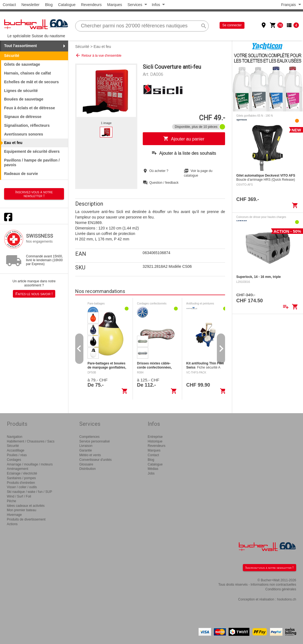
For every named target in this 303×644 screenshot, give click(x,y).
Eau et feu (102, 47)
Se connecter (232, 25)
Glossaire (86, 464)
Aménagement (18, 469)
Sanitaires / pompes (21, 478)
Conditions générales (281, 589)
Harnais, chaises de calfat (27, 73)
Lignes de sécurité (21, 91)
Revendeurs (91, 5)
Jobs (151, 473)
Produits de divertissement (26, 519)
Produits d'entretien (21, 483)
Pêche (11, 501)
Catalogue (67, 5)
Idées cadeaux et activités (26, 506)
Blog (49, 5)
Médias (153, 469)
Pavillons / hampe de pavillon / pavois (32, 163)
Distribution (88, 469)
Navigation (15, 437)
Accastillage (16, 450)
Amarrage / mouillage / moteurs (30, 464)
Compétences (89, 437)
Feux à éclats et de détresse (30, 108)
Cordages (14, 460)
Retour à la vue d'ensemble (98, 55)
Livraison (86, 446)
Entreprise (155, 437)
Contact (9, 5)
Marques (115, 5)
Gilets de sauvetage (22, 64)
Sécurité (82, 47)
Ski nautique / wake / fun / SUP (29, 492)
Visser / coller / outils (22, 487)
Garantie (86, 450)
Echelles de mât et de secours (31, 82)
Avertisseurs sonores (24, 134)
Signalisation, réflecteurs (27, 125)
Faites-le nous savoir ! (34, 294)
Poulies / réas (17, 455)
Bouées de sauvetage (24, 99)
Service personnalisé (94, 441)
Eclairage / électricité (22, 473)
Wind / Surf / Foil (19, 496)
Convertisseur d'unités (95, 460)
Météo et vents (90, 455)
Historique (155, 441)
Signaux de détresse (23, 117)
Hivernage (14, 515)
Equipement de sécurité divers (32, 151)
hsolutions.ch (287, 599)
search (204, 26)
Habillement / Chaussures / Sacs (31, 441)
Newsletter (30, 5)
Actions (12, 524)
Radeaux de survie (21, 174)
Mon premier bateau (21, 510)
